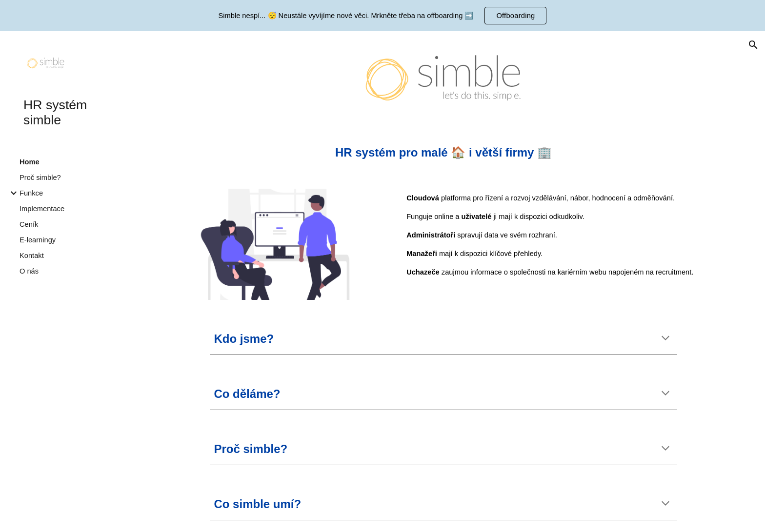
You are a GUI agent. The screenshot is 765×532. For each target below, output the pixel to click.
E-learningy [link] (38, 240)
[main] (443, 153)
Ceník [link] (29, 224)
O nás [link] (29, 271)
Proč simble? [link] (40, 177)
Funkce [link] (31, 193)
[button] (753, 45)
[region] (382, 16)
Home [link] (30, 162)
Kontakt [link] (32, 256)
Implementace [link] (42, 209)
